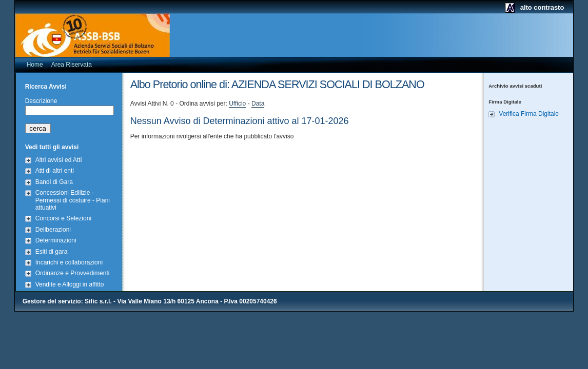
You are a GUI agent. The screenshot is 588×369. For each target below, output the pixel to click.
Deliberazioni (53, 230)
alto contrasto (542, 7)
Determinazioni (56, 240)
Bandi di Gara (54, 182)
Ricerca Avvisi (46, 87)
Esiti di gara (52, 252)
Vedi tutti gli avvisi (52, 147)
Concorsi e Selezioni (63, 218)
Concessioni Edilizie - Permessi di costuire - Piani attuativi (73, 200)
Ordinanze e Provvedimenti (73, 273)
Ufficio (237, 104)
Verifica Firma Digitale (529, 114)
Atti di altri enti (55, 171)
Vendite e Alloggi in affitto (70, 284)
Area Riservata (72, 65)
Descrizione (41, 101)
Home (35, 65)
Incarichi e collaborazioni (69, 262)
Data (258, 104)
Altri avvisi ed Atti (59, 160)
